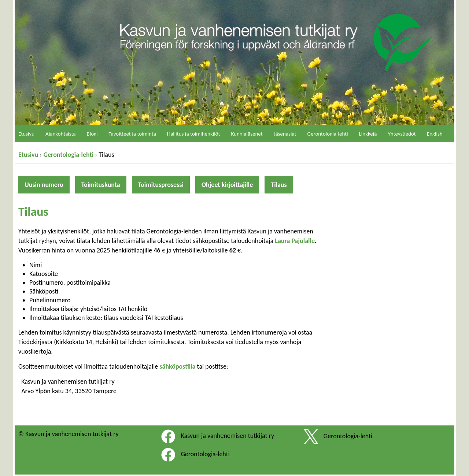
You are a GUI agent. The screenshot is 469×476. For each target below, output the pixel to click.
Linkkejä (368, 134)
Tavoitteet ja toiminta (132, 134)
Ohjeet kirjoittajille (227, 185)
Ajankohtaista (61, 134)
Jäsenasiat (285, 134)
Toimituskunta (101, 185)
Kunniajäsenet (247, 134)
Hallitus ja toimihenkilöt (194, 134)
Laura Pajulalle (295, 241)
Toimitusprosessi (161, 185)
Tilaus (279, 185)
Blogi (92, 134)
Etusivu (28, 155)
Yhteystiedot (402, 134)
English (435, 134)
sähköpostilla (177, 366)
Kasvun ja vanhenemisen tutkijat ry (227, 436)
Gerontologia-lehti (68, 155)
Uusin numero (44, 185)
